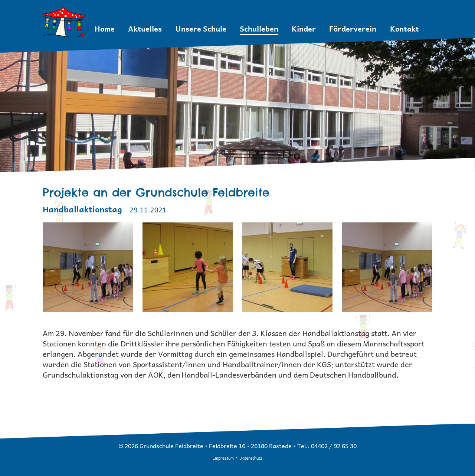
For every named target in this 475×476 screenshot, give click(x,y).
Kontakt (404, 29)
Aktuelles (145, 29)
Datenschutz (251, 458)
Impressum (223, 458)
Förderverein (353, 29)
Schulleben (259, 29)
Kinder (304, 29)
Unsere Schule (201, 29)
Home (105, 29)
